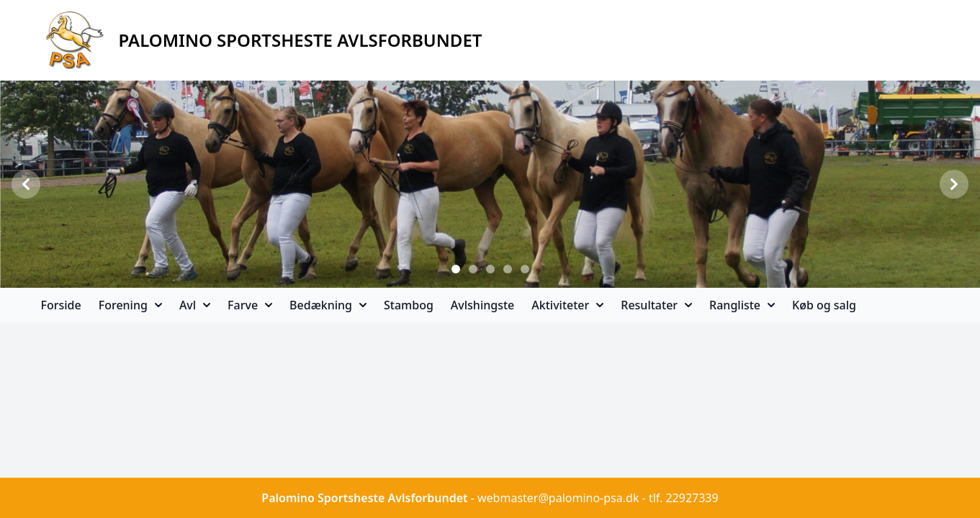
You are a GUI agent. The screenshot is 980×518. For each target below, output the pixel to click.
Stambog (409, 305)
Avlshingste (482, 305)
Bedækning (328, 305)
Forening (130, 305)
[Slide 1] (456, 269)
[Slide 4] (508, 269)
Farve (250, 305)
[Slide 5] (525, 269)
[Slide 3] (490, 269)
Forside (61, 305)
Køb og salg (824, 305)
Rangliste (742, 305)
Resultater (656, 305)
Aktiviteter (567, 305)
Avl (195, 305)
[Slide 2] (473, 269)
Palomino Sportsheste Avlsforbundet (364, 498)
